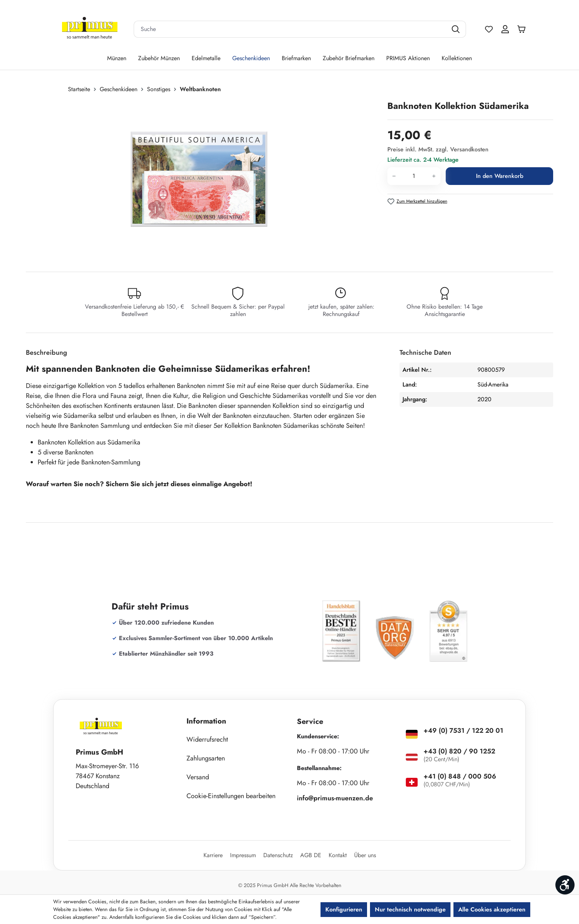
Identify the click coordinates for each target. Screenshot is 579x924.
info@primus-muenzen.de (335, 798)
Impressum (243, 855)
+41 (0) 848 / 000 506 (460, 776)
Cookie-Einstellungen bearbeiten (231, 796)
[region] (203, 179)
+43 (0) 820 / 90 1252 (459, 751)
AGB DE (311, 855)
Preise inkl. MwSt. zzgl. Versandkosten (438, 149)
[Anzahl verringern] (394, 176)
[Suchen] (457, 29)
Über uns (365, 855)
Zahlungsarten (206, 758)
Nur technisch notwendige (410, 909)
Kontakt (338, 855)
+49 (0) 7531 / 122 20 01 (463, 731)
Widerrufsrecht (207, 739)
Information (206, 721)
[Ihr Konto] (505, 29)
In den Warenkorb (500, 176)
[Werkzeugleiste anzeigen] (565, 885)
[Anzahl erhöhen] (434, 176)
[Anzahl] (414, 176)
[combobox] (291, 29)
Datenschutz (278, 855)
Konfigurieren (344, 909)
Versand (198, 777)
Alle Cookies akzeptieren (492, 909)
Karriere (213, 855)
